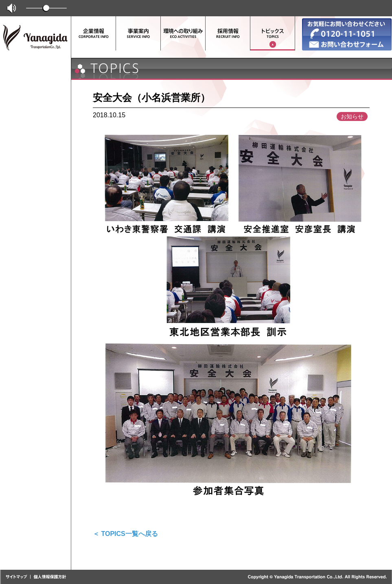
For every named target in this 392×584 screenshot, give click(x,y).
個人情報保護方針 (48, 577)
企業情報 (94, 33)
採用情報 (228, 33)
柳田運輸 (35, 40)
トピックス (273, 33)
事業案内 (138, 33)
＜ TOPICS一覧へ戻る (125, 534)
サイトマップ (18, 577)
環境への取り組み (183, 33)
